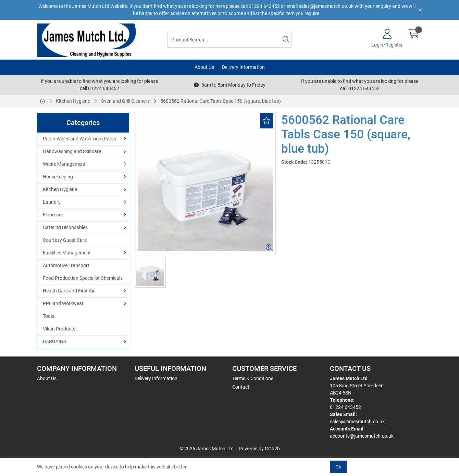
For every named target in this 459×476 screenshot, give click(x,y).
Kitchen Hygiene (73, 101)
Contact (241, 387)
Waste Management (64, 164)
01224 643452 (345, 407)
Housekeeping (58, 177)
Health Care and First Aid (69, 291)
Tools (48, 316)
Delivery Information (243, 67)
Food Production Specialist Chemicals (83, 278)
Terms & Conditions (253, 378)
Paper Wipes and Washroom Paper (80, 139)
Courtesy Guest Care (65, 240)
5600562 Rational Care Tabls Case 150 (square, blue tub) (221, 101)
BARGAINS (54, 341)
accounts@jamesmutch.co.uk (362, 436)
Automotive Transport (66, 265)
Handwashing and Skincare (72, 151)
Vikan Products (59, 329)
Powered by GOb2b (259, 449)
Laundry (52, 202)
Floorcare (53, 215)
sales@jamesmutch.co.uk (357, 422)
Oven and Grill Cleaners (125, 101)
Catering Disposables (65, 227)
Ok (338, 467)
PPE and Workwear (63, 303)
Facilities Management (67, 253)
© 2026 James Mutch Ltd (207, 449)
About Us (204, 67)
